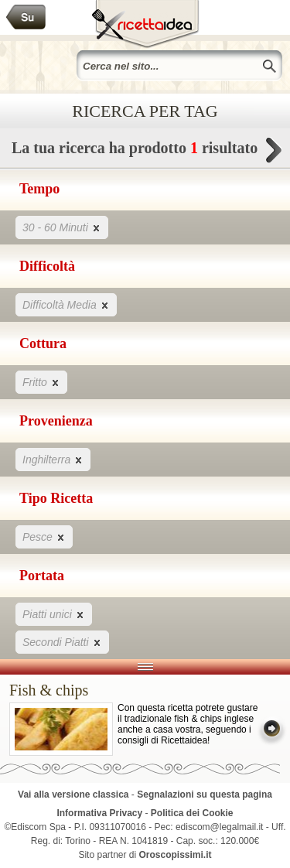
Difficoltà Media (66, 304)
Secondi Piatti (62, 642)
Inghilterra (53, 459)
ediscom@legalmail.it (220, 827)
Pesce (44, 537)
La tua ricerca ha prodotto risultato (145, 152)
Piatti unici (54, 614)
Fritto (41, 382)
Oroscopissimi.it (176, 855)
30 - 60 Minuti (62, 227)
